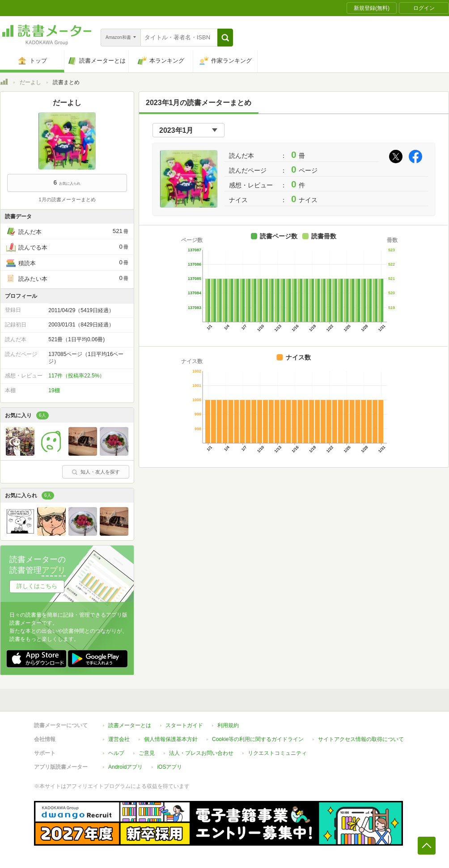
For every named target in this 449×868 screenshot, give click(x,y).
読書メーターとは (130, 725)
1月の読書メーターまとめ (67, 199)
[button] (225, 38)
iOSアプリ (169, 767)
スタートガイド (184, 725)
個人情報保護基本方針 (171, 739)
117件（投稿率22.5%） (76, 376)
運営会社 (119, 739)
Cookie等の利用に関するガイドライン (258, 739)
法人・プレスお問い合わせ (201, 753)
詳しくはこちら (37, 586)
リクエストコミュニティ (277, 753)
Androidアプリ (125, 767)
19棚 (54, 390)
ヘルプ (116, 753)
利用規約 (228, 725)
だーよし (30, 82)
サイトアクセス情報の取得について (361, 739)
